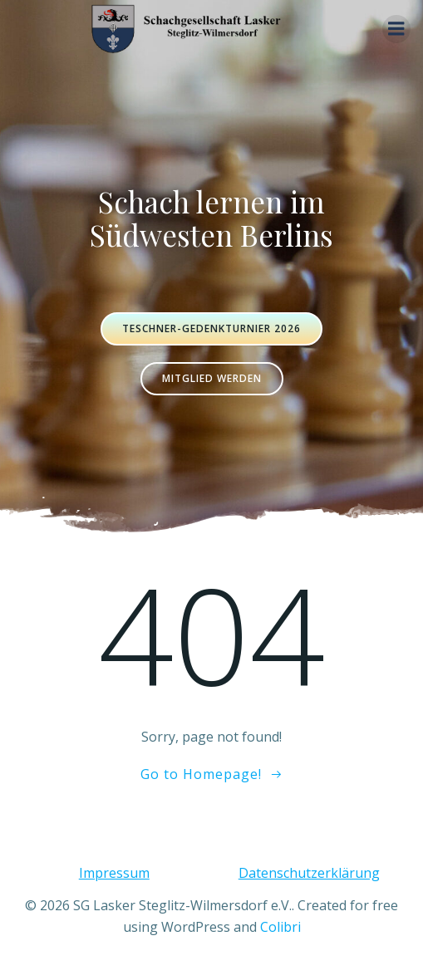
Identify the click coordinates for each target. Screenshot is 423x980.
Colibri (280, 927)
